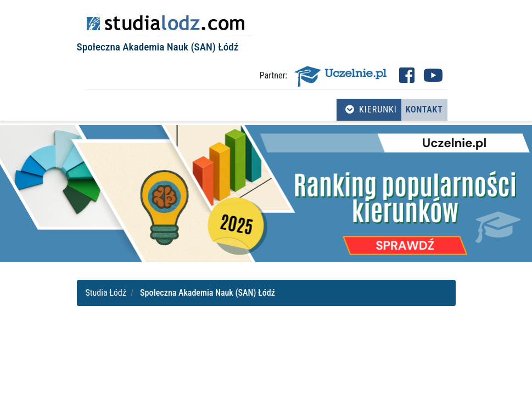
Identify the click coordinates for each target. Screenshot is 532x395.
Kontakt (424, 109)
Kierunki (371, 109)
